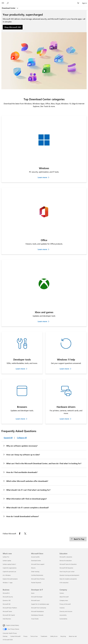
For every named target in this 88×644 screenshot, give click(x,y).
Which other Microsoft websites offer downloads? (26, 481)
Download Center (9, 8)
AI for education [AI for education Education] (64, 583)
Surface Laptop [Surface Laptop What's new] (7, 561)
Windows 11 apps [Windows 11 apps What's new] (8, 583)
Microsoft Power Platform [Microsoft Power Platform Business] (10, 608)
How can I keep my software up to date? (21, 455)
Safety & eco (54, 636)
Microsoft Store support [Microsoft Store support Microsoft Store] (38, 564)
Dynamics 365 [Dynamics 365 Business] (7, 600)
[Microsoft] (44, 2)
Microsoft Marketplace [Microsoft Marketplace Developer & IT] (37, 611)
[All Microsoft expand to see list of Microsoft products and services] (3, 3)
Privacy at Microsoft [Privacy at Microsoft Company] (65, 604)
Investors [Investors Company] (62, 608)
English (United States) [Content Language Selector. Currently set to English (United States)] (13, 625)
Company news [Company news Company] (64, 600)
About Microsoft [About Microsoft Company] (64, 597)
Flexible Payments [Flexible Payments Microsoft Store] (36, 583)
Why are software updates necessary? (20, 446)
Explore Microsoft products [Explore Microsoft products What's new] (10, 579)
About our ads (73, 636)
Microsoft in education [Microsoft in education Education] (66, 557)
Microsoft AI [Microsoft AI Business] (6, 593)
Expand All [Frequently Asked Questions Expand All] (8, 438)
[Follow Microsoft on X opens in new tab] (25, 534)
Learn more (42, 177)
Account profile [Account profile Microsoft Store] (35, 557)
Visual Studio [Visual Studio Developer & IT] (35, 619)
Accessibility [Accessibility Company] (63, 615)
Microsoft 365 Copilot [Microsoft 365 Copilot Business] (9, 615)
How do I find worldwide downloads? (20, 472)
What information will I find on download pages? (25, 499)
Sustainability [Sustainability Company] (63, 619)
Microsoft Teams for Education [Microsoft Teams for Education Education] (68, 564)
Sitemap (5, 636)
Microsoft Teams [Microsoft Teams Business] (7, 611)
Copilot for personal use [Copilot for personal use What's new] (9, 572)
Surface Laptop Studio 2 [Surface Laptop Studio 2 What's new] (9, 564)
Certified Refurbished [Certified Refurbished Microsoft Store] (37, 575)
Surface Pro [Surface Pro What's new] (6, 557)
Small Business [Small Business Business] (7, 619)
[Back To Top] (78, 539)
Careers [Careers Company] (62, 593)
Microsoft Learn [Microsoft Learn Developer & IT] (36, 600)
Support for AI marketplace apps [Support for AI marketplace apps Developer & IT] (40, 604)
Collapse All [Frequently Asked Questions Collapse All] (22, 438)
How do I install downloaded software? (21, 516)
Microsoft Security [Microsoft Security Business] (8, 597)
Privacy (25, 636)
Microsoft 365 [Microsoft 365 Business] (7, 604)
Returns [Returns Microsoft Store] (33, 568)
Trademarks (44, 636)
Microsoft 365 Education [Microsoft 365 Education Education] (66, 568)
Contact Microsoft (15, 636)
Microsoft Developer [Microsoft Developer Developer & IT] (37, 597)
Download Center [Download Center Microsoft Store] (36, 561)
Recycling (63, 636)
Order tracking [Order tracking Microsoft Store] (35, 572)
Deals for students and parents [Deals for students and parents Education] (68, 579)
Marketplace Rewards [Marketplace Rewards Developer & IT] (37, 615)
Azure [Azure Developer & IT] (33, 593)
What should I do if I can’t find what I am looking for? (27, 490)
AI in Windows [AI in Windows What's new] (7, 575)
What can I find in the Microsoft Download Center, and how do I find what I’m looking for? (42, 463)
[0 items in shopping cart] (79, 3)
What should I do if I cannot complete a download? (26, 507)
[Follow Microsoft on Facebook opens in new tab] (20, 534)
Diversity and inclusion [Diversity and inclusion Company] (66, 611)
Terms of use (34, 636)
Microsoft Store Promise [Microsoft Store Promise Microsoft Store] (38, 579)
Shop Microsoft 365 (13, 27)
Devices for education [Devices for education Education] (66, 561)
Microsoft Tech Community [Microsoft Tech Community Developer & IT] (39, 608)
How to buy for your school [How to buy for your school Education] (67, 572)
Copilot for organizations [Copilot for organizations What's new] (10, 568)
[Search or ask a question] (8, 3)
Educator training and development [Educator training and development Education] (69, 575)
